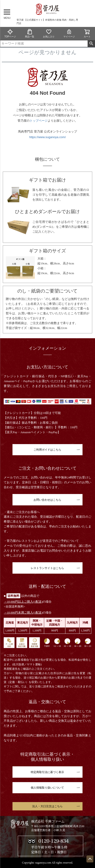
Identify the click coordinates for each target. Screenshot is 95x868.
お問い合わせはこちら (47, 500)
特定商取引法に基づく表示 (47, 772)
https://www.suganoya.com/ (47, 137)
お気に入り (49, 33)
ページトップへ (90, 859)
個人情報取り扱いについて (47, 788)
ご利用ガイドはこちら (47, 450)
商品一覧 (30, 33)
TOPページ (10, 33)
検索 (91, 44)
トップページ (39, 121)
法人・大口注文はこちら (47, 806)
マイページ (69, 33)
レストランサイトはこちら (47, 568)
